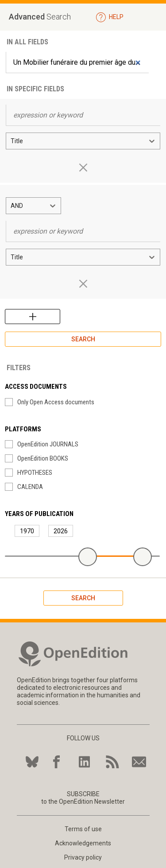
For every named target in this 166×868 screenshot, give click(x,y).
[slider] (88, 557)
